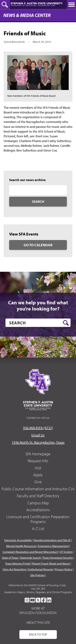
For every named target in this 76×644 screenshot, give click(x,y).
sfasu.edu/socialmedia (38, 613)
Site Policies (37, 575)
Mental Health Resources (21, 546)
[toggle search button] (5, 5)
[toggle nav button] (71, 5)
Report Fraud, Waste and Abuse (51, 563)
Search (38, 202)
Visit (38, 468)
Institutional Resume (40, 569)
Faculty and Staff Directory (38, 496)
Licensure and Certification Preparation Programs (38, 519)
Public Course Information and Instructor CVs (38, 489)
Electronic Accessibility (18, 540)
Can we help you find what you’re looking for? (38, 306)
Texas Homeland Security (58, 558)
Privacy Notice (64, 569)
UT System (66, 552)
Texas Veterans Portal (18, 563)
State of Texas (10, 558)
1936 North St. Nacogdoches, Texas (38, 442)
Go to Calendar (38, 245)
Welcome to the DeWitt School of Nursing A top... (38, 585)
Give (38, 482)
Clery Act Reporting (14, 569)
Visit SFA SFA (38, 589)
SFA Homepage (38, 454)
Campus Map (38, 503)
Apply (38, 475)
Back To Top (38, 634)
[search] (38, 323)
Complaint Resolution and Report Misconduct (30, 552)
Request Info (38, 461)
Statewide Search (30, 558)
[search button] (66, 323)
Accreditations (38, 510)
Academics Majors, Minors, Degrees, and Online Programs (38, 592)
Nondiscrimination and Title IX (52, 540)
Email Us (38, 435)
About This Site (38, 622)
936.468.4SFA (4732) (38, 428)
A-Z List (38, 529)
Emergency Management (53, 546)
